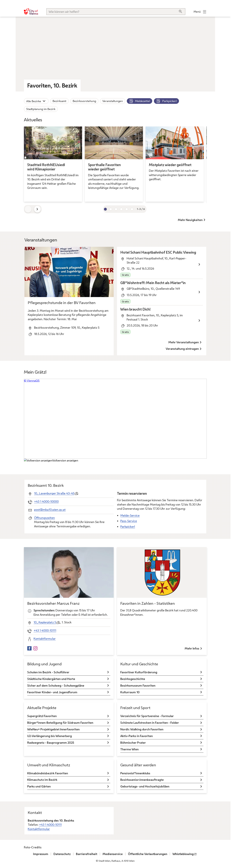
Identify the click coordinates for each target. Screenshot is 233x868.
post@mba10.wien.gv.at (50, 509)
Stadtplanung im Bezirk (41, 109)
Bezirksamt (59, 101)
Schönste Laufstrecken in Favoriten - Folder (150, 723)
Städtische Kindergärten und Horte (51, 679)
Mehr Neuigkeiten (190, 220)
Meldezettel (140, 101)
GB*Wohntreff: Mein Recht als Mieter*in (153, 283)
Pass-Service (129, 521)
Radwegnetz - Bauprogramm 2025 (51, 743)
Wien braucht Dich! (135, 309)
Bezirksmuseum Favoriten (138, 685)
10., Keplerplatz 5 (45, 622)
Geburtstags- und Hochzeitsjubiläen (145, 786)
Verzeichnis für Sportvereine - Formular (147, 716)
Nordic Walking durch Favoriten (142, 729)
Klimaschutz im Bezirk (42, 780)
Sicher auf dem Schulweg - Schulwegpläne (56, 685)
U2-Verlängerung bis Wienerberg (50, 736)
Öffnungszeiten (44, 518)
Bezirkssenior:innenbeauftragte (142, 780)
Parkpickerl (166, 101)
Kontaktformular (45, 639)
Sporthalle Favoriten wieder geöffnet (104, 167)
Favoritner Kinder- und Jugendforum (52, 692)
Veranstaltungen (113, 101)
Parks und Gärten (39, 786)
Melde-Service (130, 515)
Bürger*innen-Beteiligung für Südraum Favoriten (60, 723)
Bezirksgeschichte (133, 679)
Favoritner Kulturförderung (139, 672)
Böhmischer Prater (133, 743)
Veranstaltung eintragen (182, 349)
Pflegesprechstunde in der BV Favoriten (62, 303)
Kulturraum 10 (130, 692)
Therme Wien (129, 749)
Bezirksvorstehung (84, 101)
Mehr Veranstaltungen (184, 342)
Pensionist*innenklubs (135, 773)
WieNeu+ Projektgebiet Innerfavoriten (53, 729)
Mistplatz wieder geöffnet (170, 165)
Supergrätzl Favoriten (42, 716)
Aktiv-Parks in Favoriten (137, 736)
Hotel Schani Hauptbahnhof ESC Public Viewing (158, 252)
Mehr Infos (192, 648)
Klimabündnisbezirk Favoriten (48, 773)
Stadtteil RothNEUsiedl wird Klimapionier (46, 167)
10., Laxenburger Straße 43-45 (54, 493)
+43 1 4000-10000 (46, 501)
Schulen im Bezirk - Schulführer (48, 672)
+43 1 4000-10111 (45, 630)
